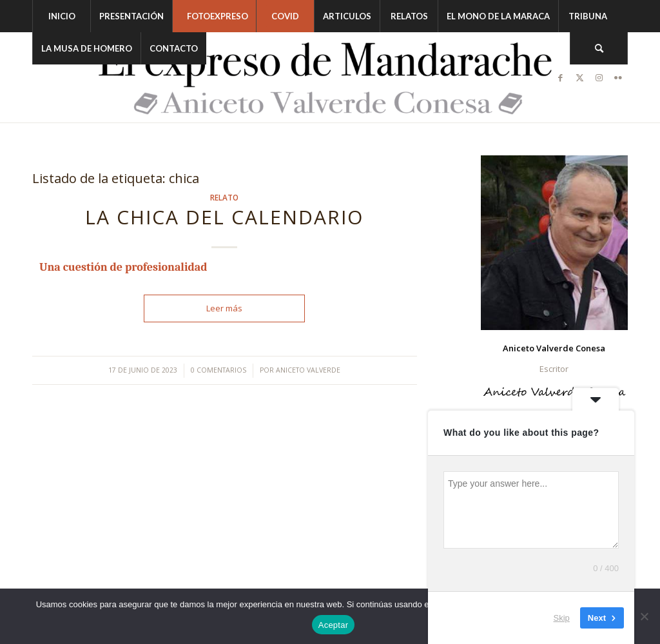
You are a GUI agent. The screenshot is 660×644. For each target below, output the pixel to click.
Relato (224, 197)
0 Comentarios (218, 370)
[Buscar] (599, 48)
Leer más (224, 308)
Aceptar (334, 625)
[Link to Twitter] (579, 77)
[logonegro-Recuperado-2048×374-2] (330, 77)
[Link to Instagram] (599, 77)
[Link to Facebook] (560, 77)
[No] (644, 616)
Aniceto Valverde (308, 370)
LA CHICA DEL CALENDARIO (224, 217)
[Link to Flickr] (618, 77)
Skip (562, 618)
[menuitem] (61, 16)
